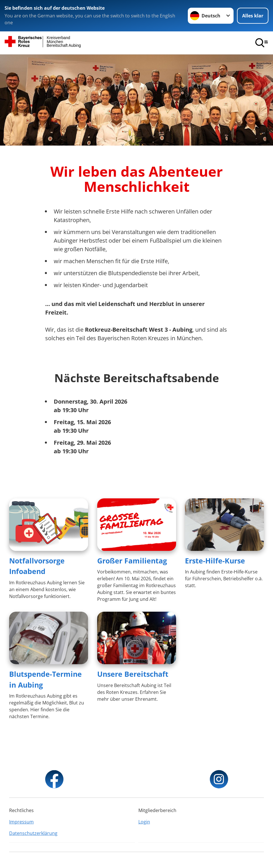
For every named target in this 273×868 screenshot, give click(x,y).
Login (144, 822)
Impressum (21, 822)
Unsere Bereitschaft (133, 674)
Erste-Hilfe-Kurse (215, 561)
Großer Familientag (132, 561)
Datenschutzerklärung (33, 833)
